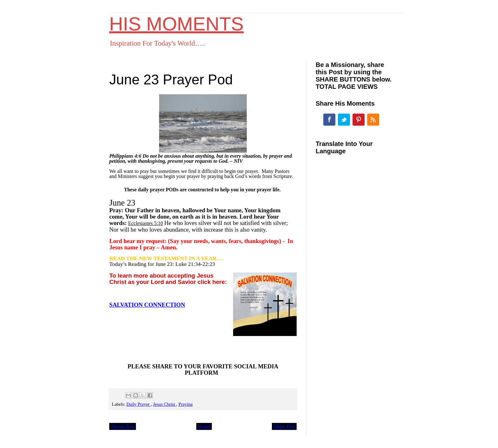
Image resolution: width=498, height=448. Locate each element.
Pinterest (359, 120)
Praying (186, 404)
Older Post (284, 426)
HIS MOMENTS (176, 24)
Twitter (344, 120)
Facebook (329, 120)
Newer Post (123, 426)
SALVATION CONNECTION (147, 305)
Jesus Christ (165, 404)
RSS (373, 120)
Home (204, 426)
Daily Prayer (139, 404)
